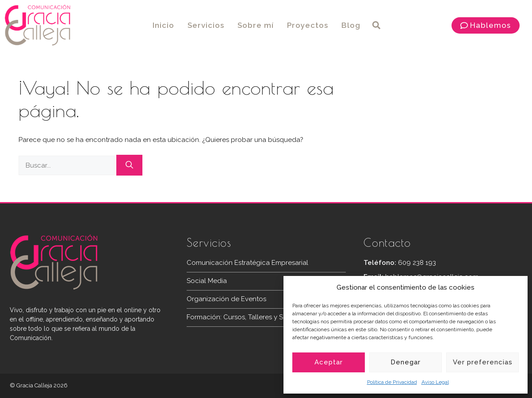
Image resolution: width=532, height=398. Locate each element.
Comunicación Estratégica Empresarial (247, 263)
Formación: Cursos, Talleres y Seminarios (250, 317)
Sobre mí (256, 25)
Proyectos (308, 25)
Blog (351, 25)
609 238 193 (417, 263)
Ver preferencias (483, 362)
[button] (377, 25)
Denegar (406, 362)
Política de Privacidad (392, 382)
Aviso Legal (435, 382)
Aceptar (329, 362)
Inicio (163, 25)
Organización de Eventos (226, 299)
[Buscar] (129, 165)
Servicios (206, 25)
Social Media (207, 281)
